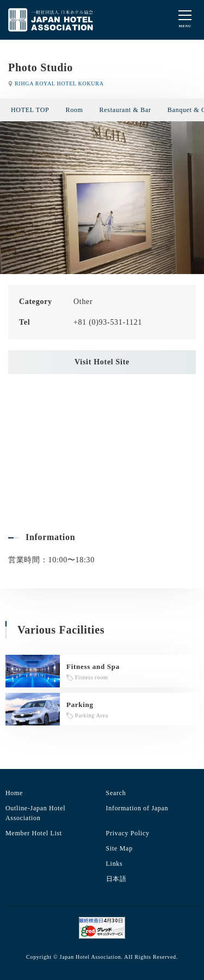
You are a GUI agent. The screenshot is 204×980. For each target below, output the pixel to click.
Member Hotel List (34, 833)
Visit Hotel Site (102, 362)
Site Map (119, 848)
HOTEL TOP (30, 110)
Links (115, 864)
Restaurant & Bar (125, 110)
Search (116, 793)
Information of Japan (137, 808)
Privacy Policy (128, 833)
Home (14, 793)
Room (74, 110)
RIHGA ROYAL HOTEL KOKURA (59, 83)
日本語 (116, 879)
